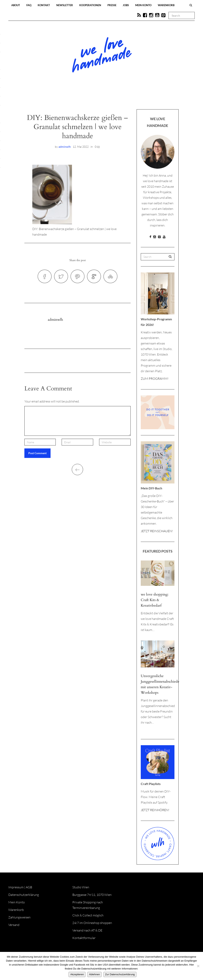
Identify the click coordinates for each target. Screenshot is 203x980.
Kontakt (44, 5)
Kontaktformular (84, 938)
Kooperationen (90, 5)
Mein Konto (143, 5)
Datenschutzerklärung (24, 895)
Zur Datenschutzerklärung (120, 974)
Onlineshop (136, 97)
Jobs (126, 5)
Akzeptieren (77, 974)
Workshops (94, 97)
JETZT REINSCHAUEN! (157, 531)
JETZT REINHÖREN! (155, 810)
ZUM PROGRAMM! (155, 379)
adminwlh (65, 147)
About (16, 5)
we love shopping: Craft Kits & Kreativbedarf (155, 600)
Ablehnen (94, 974)
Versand (14, 925)
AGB (29, 887)
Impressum (16, 887)
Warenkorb (166, 5)
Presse (112, 5)
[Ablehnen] (198, 966)
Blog (61, 97)
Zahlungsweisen (19, 917)
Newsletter (65, 5)
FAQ (29, 5)
